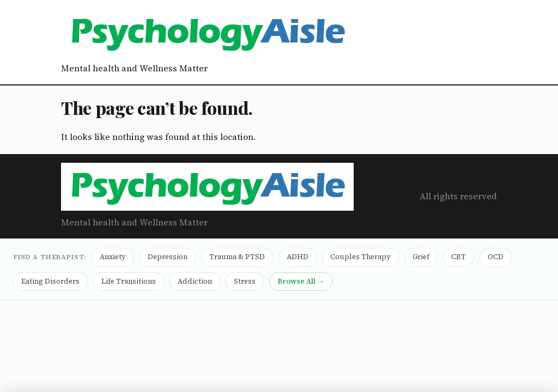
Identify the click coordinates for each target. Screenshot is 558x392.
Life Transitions (129, 281)
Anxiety (113, 257)
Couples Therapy (360, 257)
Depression (168, 257)
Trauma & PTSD (237, 257)
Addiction (195, 281)
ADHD (298, 257)
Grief (421, 257)
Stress (245, 281)
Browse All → (301, 281)
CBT (459, 257)
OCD (496, 257)
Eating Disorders (50, 281)
